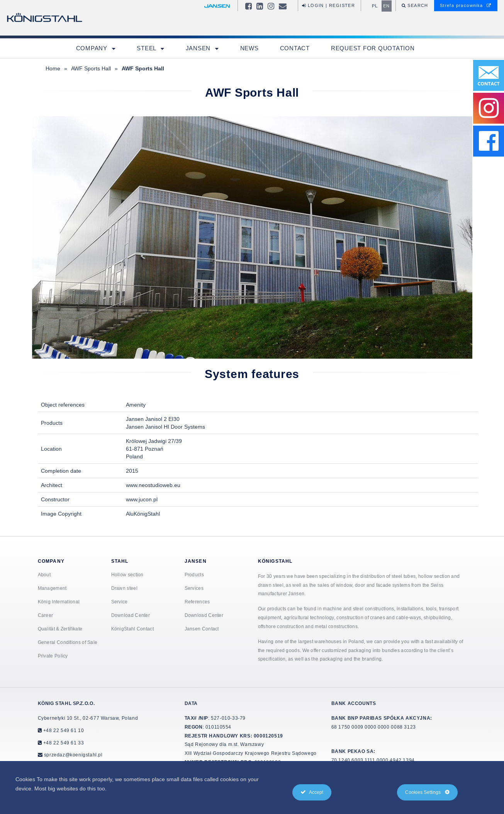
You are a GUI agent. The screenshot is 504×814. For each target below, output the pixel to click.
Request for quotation (373, 48)
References (197, 602)
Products (194, 575)
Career (46, 615)
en (387, 6)
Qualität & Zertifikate (60, 629)
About (44, 575)
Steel (147, 48)
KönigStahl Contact (132, 629)
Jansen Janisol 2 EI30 (153, 419)
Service (120, 602)
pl (375, 6)
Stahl (120, 561)
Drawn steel (124, 588)
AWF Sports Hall (91, 68)
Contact (295, 48)
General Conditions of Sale (68, 642)
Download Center (131, 615)
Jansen (199, 48)
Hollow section (127, 575)
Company (93, 48)
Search (417, 5)
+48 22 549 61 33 (63, 743)
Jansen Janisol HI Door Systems (165, 427)
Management (52, 588)
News (249, 48)
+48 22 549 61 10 (63, 730)
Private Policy (53, 656)
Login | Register (328, 5)
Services (194, 588)
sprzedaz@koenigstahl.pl (73, 755)
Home (53, 68)
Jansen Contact (202, 629)
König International (59, 602)
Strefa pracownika (466, 5)
